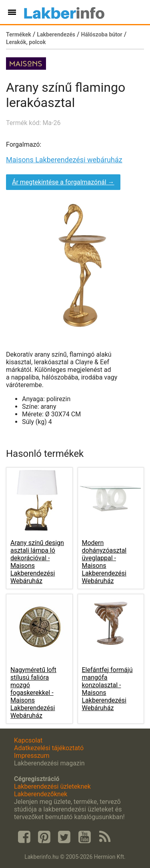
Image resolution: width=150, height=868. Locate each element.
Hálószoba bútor (102, 34)
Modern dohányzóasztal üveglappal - (104, 562)
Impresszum (32, 756)
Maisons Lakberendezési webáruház (64, 160)
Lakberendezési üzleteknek (52, 786)
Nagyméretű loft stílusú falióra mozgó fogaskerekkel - (33, 693)
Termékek (19, 34)
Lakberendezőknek (41, 794)
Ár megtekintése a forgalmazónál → (63, 182)
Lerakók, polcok (26, 42)
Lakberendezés (56, 34)
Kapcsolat (28, 740)
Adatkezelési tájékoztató (49, 748)
